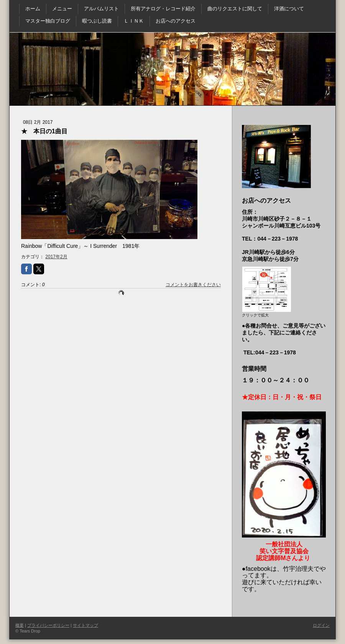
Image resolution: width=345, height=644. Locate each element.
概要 (20, 625)
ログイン (321, 625)
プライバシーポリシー (48, 625)
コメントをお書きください (193, 285)
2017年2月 (56, 257)
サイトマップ (85, 625)
